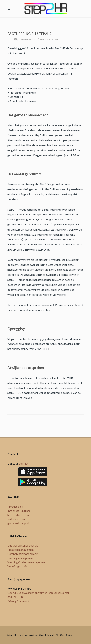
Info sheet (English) (19, 511)
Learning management (21, 558)
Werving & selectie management (27, 562)
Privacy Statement (18, 601)
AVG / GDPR (15, 597)
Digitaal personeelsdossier (23, 545)
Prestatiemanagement (21, 550)
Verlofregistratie (17, 566)
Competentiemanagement (23, 554)
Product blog (15, 506)
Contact (23, 463)
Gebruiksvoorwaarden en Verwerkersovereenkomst (38, 593)
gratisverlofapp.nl (18, 523)
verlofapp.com (16, 519)
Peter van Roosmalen (48, 39)
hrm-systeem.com (18, 515)
